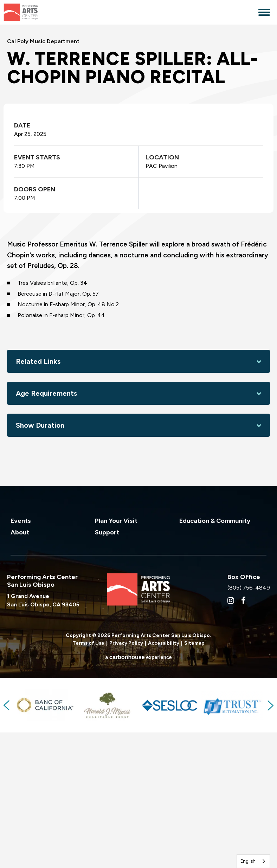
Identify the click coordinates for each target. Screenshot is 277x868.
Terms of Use (88, 782)
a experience (138, 797)
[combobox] (253, 861)
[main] (138, 325)
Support (107, 671)
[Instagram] (231, 739)
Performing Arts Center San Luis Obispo (35, 12)
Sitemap (194, 782)
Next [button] (270, 845)
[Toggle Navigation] (264, 13)
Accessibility (164, 782)
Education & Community (215, 660)
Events (21, 660)
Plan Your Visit (116, 660)
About (20, 671)
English (248, 861)
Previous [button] (7, 845)
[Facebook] (243, 739)
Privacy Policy (126, 782)
